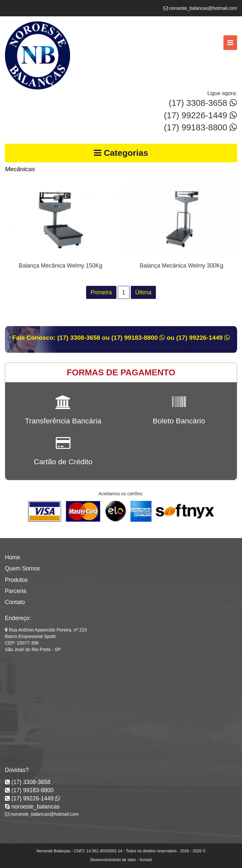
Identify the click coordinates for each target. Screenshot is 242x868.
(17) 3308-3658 (203, 103)
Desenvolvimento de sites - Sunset (121, 860)
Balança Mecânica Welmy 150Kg (60, 266)
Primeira (101, 292)
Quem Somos (22, 568)
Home (13, 557)
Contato (15, 602)
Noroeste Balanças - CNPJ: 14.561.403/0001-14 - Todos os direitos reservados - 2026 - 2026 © (121, 851)
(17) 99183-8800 (201, 127)
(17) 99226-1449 (201, 115)
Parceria (15, 591)
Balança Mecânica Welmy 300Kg (181, 266)
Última (144, 292)
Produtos (16, 580)
